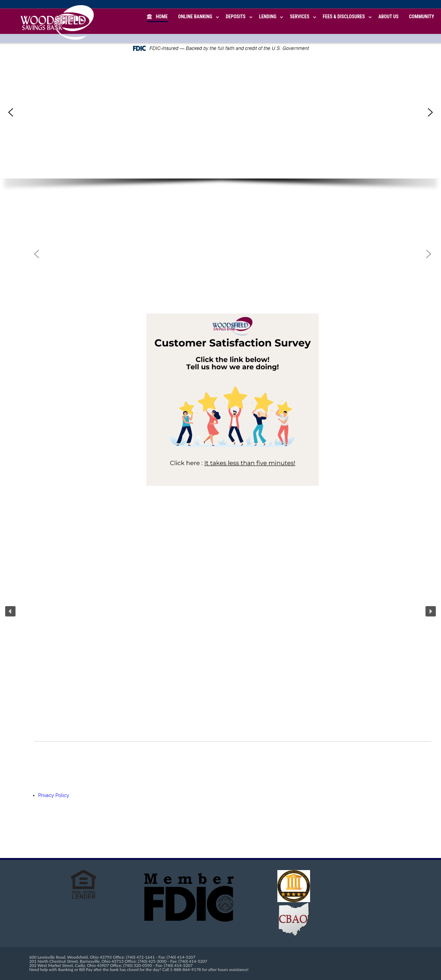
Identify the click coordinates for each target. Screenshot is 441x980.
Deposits (235, 17)
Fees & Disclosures (344, 17)
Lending (268, 17)
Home (157, 17)
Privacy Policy (54, 795)
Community (422, 17)
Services (299, 17)
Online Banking (195, 17)
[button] (11, 112)
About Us (388, 17)
